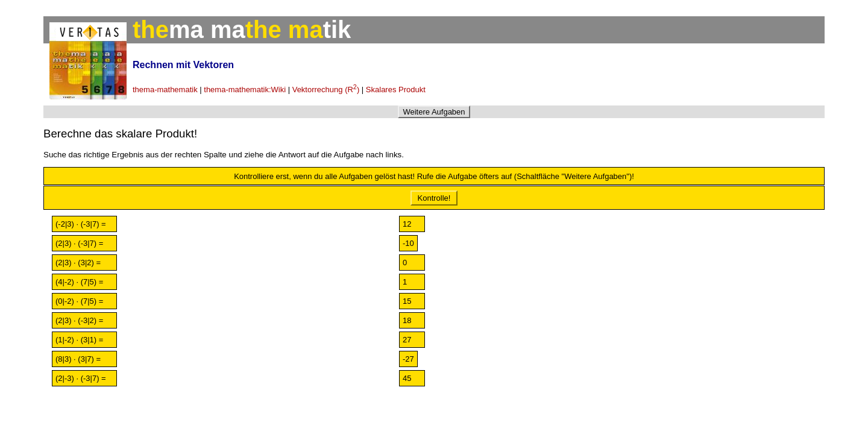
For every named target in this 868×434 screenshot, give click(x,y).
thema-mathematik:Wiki (245, 90)
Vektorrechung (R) (326, 90)
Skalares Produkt (396, 90)
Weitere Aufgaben (434, 112)
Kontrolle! (434, 198)
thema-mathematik (165, 90)
